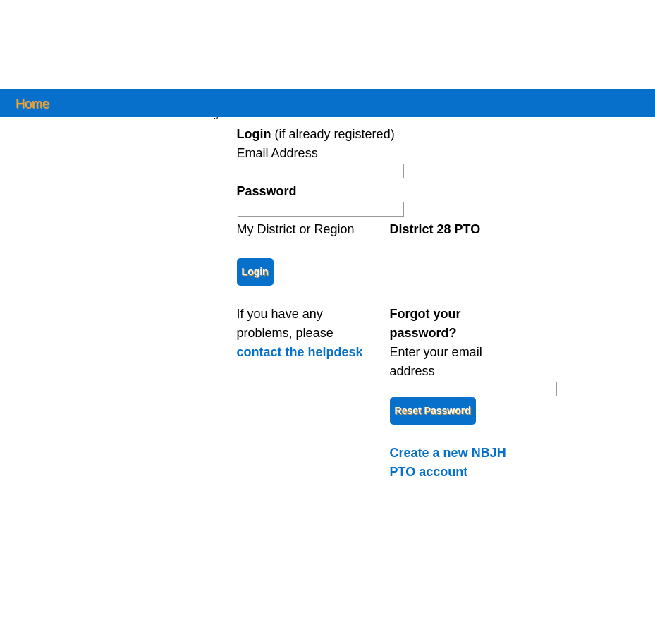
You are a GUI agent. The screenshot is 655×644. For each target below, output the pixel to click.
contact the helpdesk (300, 352)
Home (32, 103)
